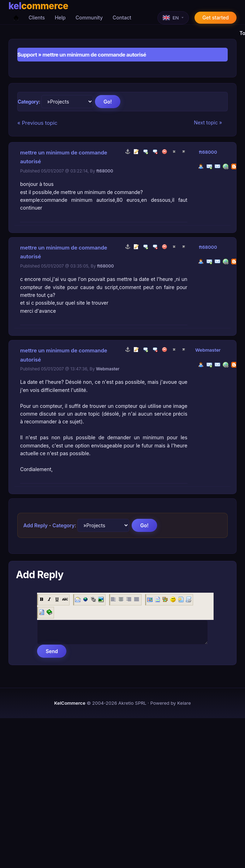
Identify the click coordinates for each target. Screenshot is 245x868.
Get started (216, 17)
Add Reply (35, 525)
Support (27, 55)
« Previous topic (37, 123)
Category (28, 102)
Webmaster (208, 350)
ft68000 (208, 152)
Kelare (184, 703)
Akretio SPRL (132, 703)
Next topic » (208, 122)
